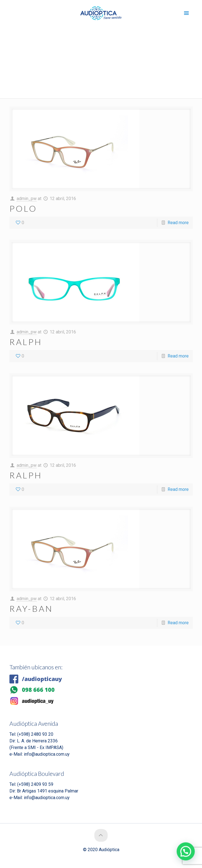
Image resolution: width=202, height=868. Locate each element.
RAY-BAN (31, 608)
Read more (178, 223)
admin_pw (27, 199)
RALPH (26, 342)
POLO (23, 208)
